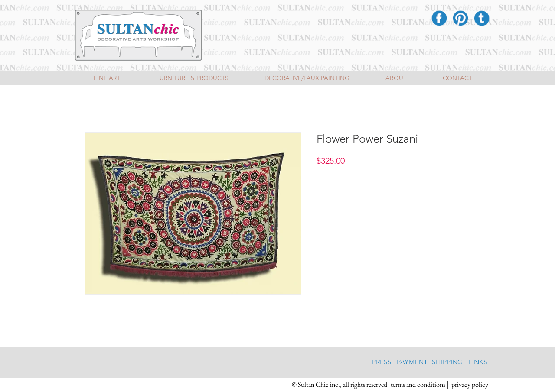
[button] (340, 385)
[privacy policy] (470, 385)
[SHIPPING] (447, 362)
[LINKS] (478, 362)
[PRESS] (382, 362)
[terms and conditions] (418, 385)
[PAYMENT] (412, 362)
